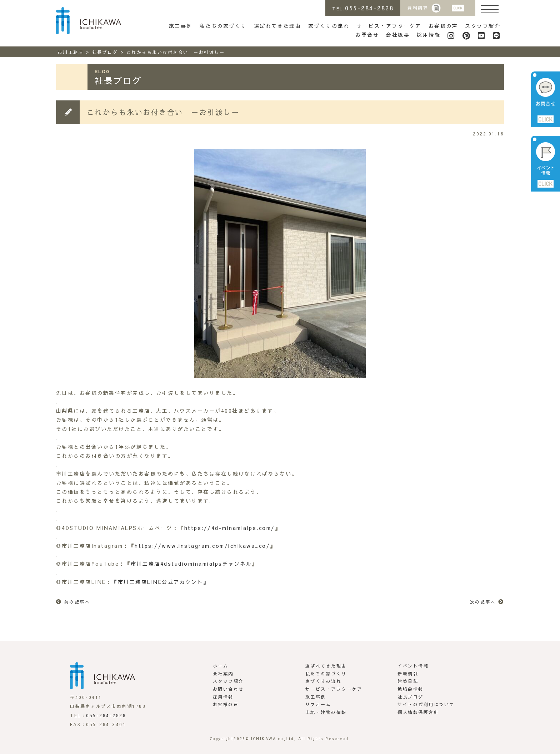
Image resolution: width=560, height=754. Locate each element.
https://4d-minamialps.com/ (230, 528)
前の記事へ (77, 602)
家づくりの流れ (329, 26)
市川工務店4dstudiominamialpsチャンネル (191, 564)
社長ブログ (411, 697)
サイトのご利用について (426, 704)
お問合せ (367, 35)
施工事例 (181, 26)
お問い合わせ (228, 689)
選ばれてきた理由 (277, 26)
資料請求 (418, 8)
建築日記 (408, 681)
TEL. (363, 8)
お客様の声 (443, 26)
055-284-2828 (106, 715)
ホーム (221, 666)
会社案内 (223, 674)
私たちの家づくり (223, 26)
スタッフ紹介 (483, 26)
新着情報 (408, 674)
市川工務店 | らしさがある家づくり (89, 21)
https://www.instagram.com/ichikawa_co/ (202, 546)
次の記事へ (483, 602)
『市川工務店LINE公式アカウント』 (160, 582)
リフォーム (318, 704)
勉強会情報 (411, 689)
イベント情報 (413, 666)
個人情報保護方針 (418, 712)
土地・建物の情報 (326, 712)
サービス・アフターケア (389, 26)
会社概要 (398, 35)
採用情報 (429, 35)
